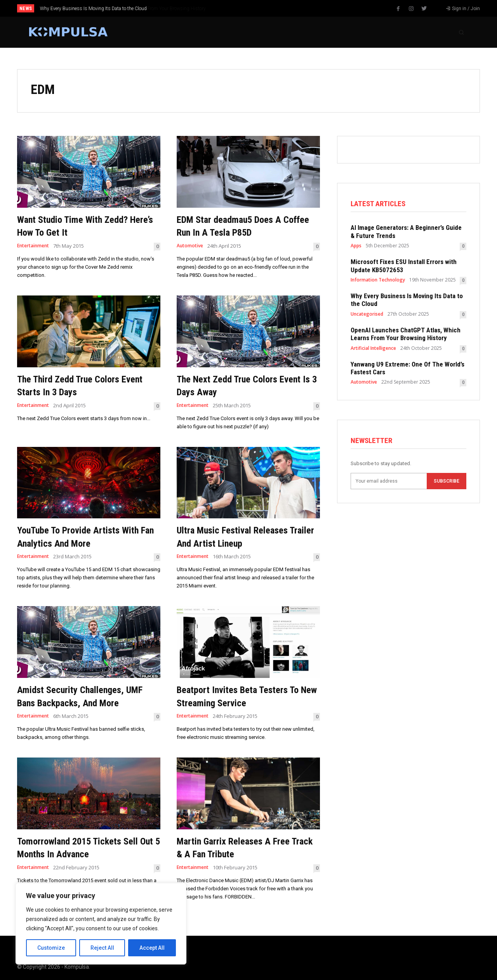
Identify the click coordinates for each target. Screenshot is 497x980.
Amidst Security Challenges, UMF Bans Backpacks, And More (87, 696)
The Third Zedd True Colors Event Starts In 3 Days (76, 385)
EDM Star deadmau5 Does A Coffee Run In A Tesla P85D (237, 226)
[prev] (262, 8)
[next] (274, 8)
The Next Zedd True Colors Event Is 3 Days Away (235, 385)
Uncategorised (367, 315)
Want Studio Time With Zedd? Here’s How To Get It (81, 226)
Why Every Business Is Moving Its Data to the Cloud (93, 9)
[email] (389, 483)
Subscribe (447, 483)
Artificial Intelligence (373, 349)
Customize (51, 948)
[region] (101, 924)
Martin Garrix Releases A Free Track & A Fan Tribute (242, 847)
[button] (461, 32)
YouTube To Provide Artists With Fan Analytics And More (87, 536)
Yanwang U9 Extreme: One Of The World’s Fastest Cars (408, 369)
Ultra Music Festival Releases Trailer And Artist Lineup (241, 536)
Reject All (102, 948)
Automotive (191, 246)
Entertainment (35, 246)
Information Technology (378, 281)
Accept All (152, 948)
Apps (356, 247)
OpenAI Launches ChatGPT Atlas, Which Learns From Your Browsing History (406, 335)
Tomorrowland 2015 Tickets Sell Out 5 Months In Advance (87, 847)
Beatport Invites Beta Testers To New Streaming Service (247, 696)
